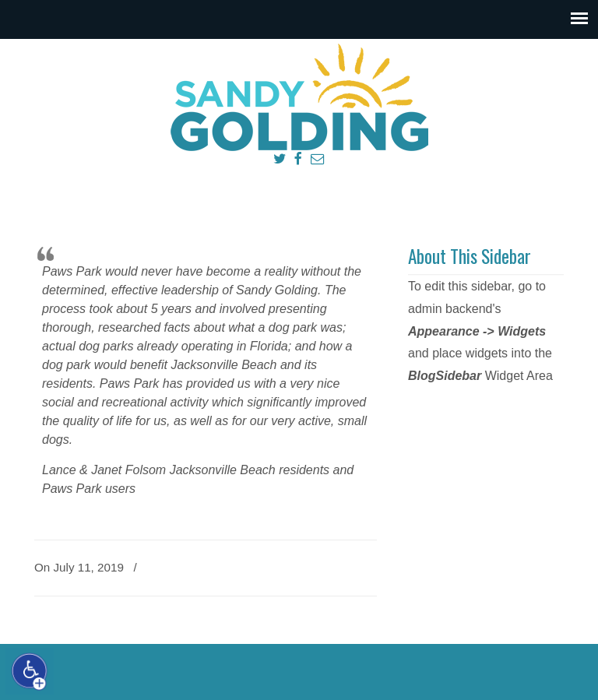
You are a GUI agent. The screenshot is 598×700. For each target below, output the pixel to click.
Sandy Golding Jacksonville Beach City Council (299, 98)
